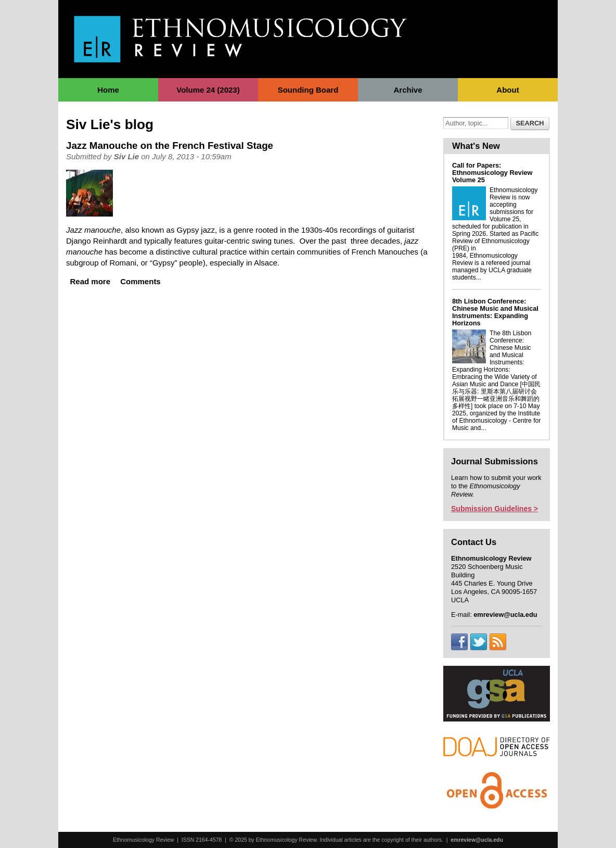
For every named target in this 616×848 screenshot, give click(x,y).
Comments (140, 281)
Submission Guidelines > (495, 509)
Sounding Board (308, 90)
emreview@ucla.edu (477, 840)
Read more (91, 281)
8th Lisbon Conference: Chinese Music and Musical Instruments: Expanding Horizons (495, 312)
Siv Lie (126, 156)
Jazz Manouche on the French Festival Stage (170, 145)
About (508, 90)
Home (108, 90)
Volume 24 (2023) (208, 90)
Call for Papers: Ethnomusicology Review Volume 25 (492, 173)
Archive (408, 90)
